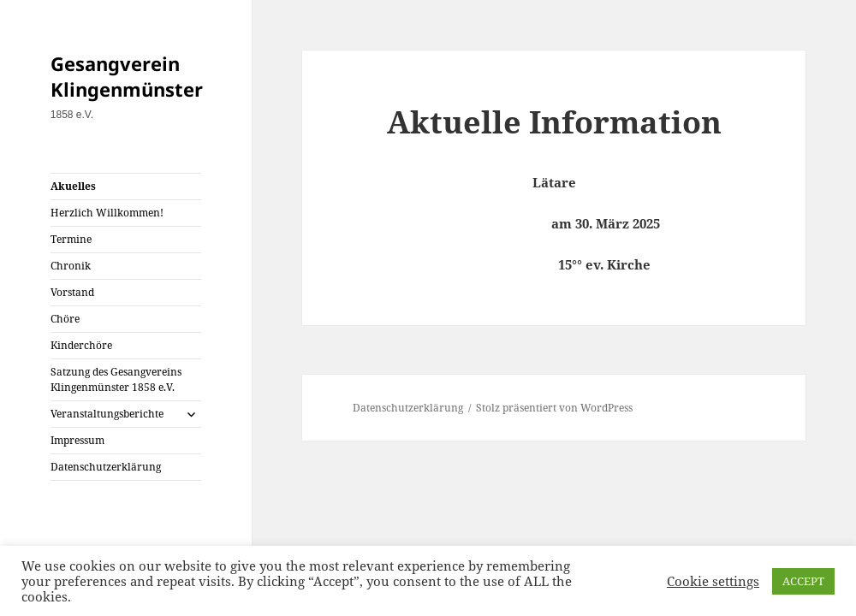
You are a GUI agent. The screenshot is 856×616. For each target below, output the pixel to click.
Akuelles (73, 186)
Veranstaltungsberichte (107, 414)
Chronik (71, 266)
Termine (71, 239)
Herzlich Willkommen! (107, 213)
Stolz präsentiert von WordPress (554, 408)
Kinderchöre (81, 345)
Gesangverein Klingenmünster (127, 76)
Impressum (77, 440)
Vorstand (72, 292)
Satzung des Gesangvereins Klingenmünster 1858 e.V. (116, 379)
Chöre (65, 319)
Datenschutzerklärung (106, 467)
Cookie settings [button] (713, 581)
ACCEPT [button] (803, 581)
